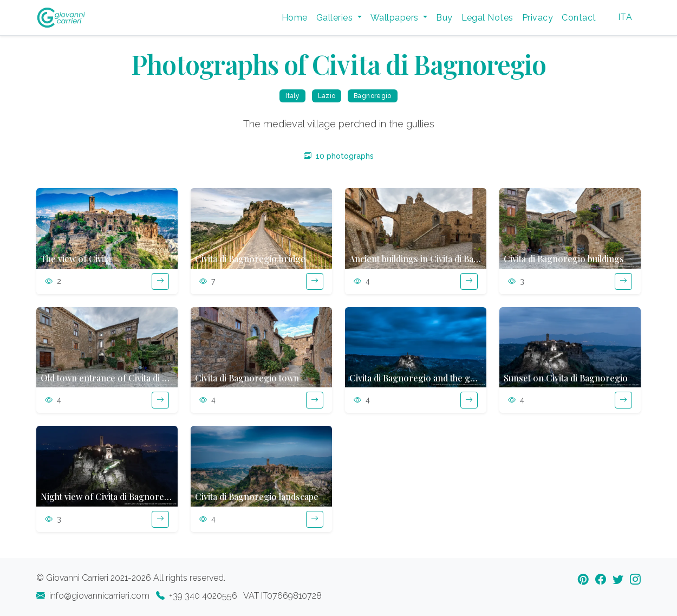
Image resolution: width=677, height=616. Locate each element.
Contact (579, 18)
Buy (444, 18)
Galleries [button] (336, 18)
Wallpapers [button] (396, 18)
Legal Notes (487, 18)
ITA (625, 17)
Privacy (538, 18)
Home (295, 18)
